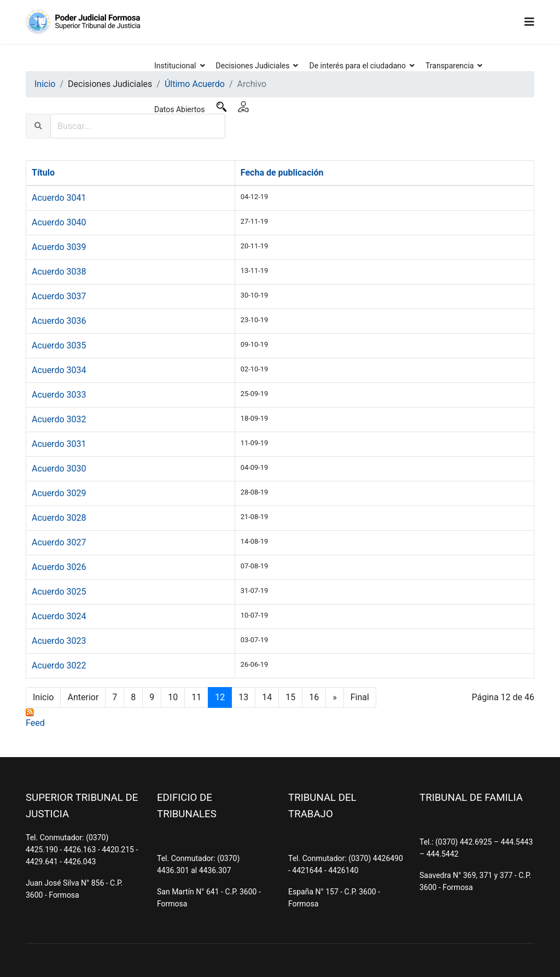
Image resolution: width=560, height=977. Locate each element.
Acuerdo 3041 (59, 198)
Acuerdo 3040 (59, 222)
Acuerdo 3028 (59, 518)
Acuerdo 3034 (59, 370)
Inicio (43, 697)
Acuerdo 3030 (59, 469)
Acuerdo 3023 (59, 641)
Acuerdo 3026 (59, 567)
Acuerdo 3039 (59, 247)
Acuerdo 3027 (59, 542)
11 (196, 697)
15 (290, 697)
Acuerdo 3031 (59, 444)
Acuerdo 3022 (59, 665)
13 (243, 697)
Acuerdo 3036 (59, 321)
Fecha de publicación (282, 173)
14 (267, 697)
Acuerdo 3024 (59, 616)
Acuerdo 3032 (59, 419)
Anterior (83, 697)
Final (360, 697)
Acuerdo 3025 (59, 592)
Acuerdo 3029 (59, 493)
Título (43, 173)
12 (220, 697)
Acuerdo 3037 (59, 296)
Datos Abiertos (180, 109)
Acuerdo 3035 (59, 345)
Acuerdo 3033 (59, 395)
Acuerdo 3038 (59, 272)
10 (173, 697)
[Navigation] (529, 22)
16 (314, 697)
